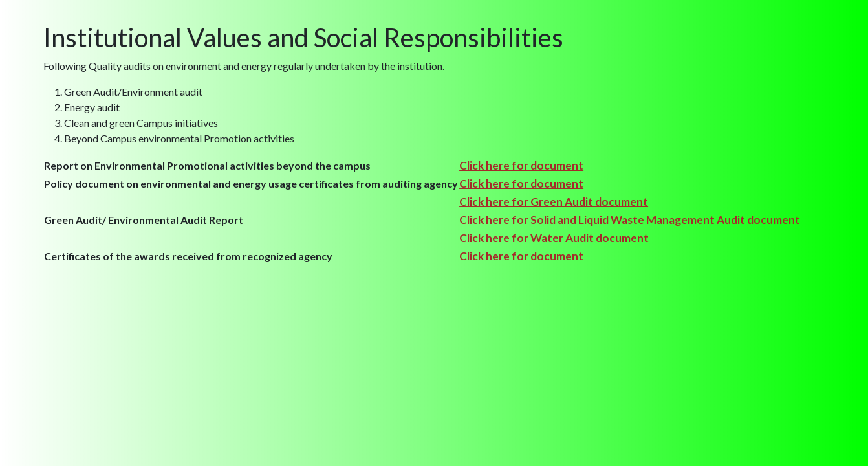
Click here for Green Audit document (554, 202)
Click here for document (521, 165)
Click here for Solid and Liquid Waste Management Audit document (630, 220)
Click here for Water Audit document (554, 238)
